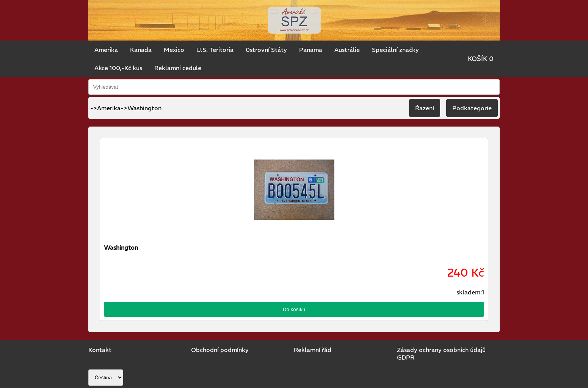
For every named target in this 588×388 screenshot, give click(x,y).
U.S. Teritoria (215, 50)
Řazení (425, 108)
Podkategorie (472, 108)
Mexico (174, 50)
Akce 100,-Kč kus (118, 68)
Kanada (141, 50)
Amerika (106, 50)
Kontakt (100, 350)
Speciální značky (395, 50)
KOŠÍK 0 (481, 59)
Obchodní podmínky (220, 350)
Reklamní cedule (178, 68)
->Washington (141, 108)
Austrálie (347, 50)
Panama (311, 50)
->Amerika (105, 108)
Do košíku (294, 309)
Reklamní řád (313, 350)
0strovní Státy (266, 50)
